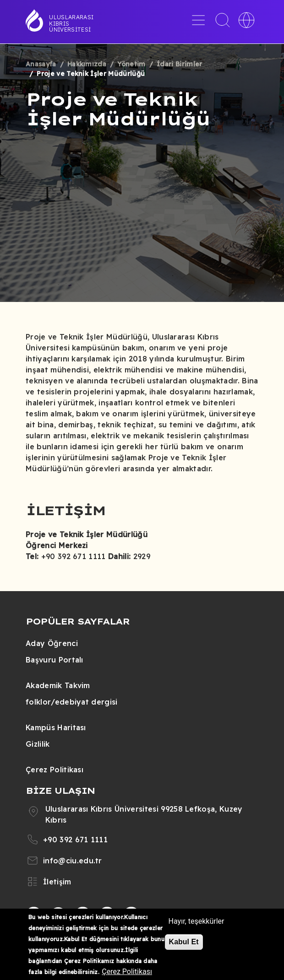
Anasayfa (41, 64)
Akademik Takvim (58, 685)
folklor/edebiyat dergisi (72, 702)
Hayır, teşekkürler (197, 921)
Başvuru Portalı (55, 660)
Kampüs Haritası (56, 727)
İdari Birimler (179, 64)
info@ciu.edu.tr (73, 861)
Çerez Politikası (55, 770)
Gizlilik (38, 744)
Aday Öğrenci (52, 643)
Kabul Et (184, 942)
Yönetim (131, 64)
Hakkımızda (87, 64)
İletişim (57, 882)
